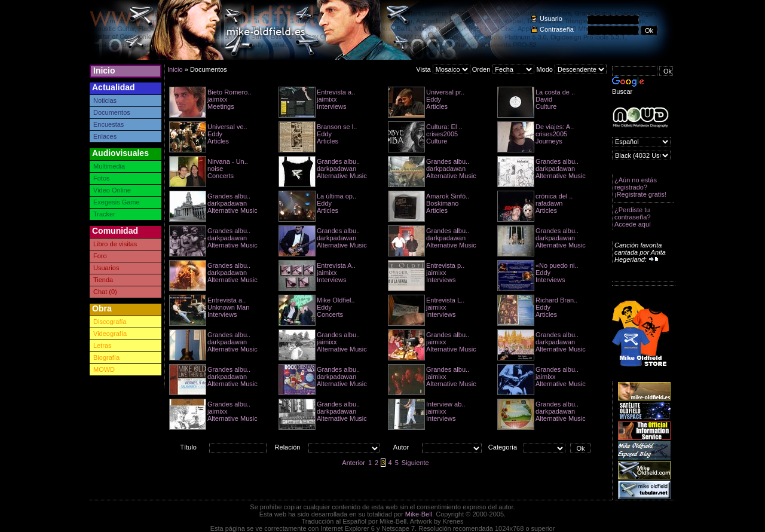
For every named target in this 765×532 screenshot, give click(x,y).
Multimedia (109, 166)
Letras (102, 346)
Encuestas (108, 124)
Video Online (112, 190)
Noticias (105, 100)
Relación (288, 447)
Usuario (551, 19)
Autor (401, 447)
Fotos (102, 178)
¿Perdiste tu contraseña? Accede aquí (633, 217)
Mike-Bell (419, 514)
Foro (100, 256)
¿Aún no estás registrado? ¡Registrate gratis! (640, 187)
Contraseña (557, 29)
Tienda (103, 280)
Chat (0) (105, 292)
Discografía (110, 322)
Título (188, 447)
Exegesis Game (117, 202)
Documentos (112, 112)
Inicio (104, 71)
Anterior (354, 463)
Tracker (104, 214)
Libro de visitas (115, 244)
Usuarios (106, 268)
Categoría (503, 447)
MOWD (104, 369)
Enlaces (105, 136)
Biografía (106, 357)
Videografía (110, 334)
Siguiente (415, 463)
